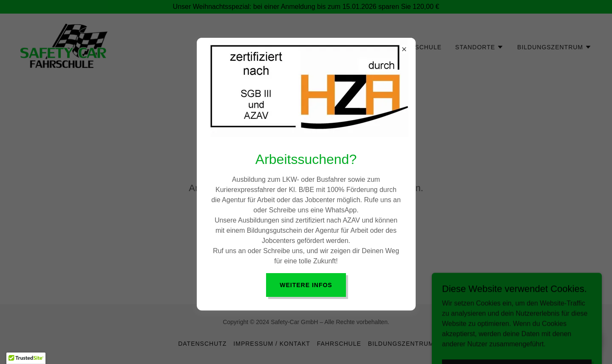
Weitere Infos (306, 285)
